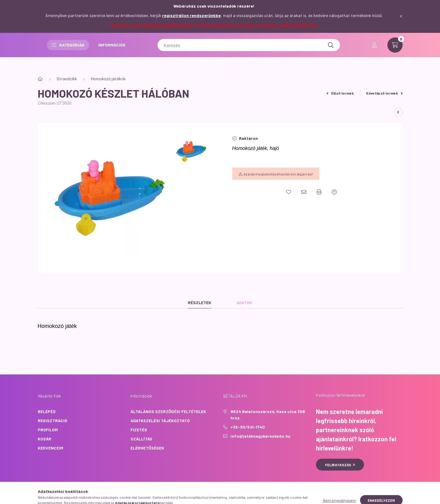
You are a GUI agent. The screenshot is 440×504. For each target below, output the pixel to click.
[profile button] (374, 51)
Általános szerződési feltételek (168, 411)
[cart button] (395, 51)
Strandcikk (67, 79)
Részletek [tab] (200, 302)
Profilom (48, 430)
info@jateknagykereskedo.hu (260, 436)
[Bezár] (401, 16)
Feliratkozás (340, 465)
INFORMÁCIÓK (234, 51)
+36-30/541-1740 (248, 427)
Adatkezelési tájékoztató (160, 421)
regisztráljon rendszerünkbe (191, 15)
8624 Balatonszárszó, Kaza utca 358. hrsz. (268, 415)
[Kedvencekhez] (289, 192)
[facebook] (398, 112)
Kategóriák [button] (190, 51)
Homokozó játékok (108, 79)
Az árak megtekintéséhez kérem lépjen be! (278, 174)
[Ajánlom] (304, 192)
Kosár (45, 439)
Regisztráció (52, 421)
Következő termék (384, 93)
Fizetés (139, 430)
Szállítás (141, 439)
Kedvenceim (50, 448)
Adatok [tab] (244, 302)
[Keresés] (310, 51)
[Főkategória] (40, 79)
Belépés (47, 411)
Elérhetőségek (147, 448)
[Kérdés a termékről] (334, 192)
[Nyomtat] (319, 192)
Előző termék (340, 93)
